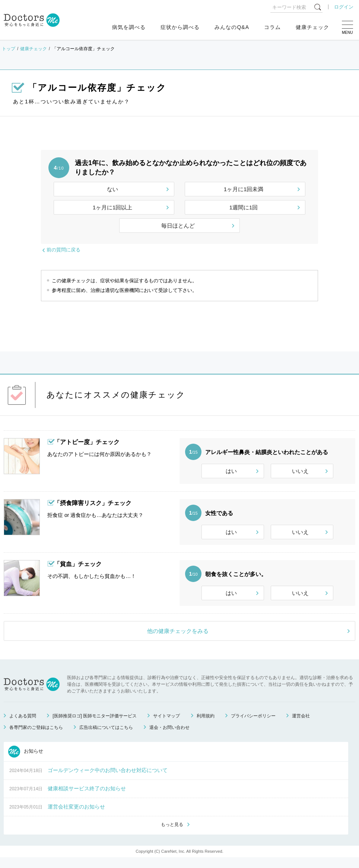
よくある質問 (23, 726)
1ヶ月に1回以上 (113, 207)
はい (231, 471)
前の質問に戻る (63, 250)
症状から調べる (180, 27)
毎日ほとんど (178, 226)
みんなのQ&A (232, 27)
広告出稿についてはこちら (106, 737)
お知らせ (26, 762)
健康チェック (312, 27)
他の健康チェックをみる (178, 641)
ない (112, 189)
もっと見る (172, 835)
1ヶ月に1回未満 (244, 189)
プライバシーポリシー (253, 726)
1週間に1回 (244, 207)
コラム (272, 27)
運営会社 (301, 726)
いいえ (300, 471)
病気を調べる (129, 27)
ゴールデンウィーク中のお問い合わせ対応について (108, 780)
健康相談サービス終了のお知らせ (87, 798)
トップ (9, 49)
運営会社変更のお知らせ (76, 817)
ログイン (344, 7)
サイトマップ (166, 726)
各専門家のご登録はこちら (36, 737)
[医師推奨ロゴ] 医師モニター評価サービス (95, 726)
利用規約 (206, 726)
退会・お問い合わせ (169, 737)
